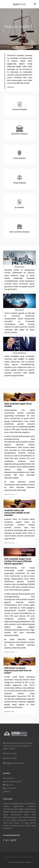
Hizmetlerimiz (9, 778)
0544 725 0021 (11, 758)
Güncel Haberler (28, 395)
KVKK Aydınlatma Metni (12, 782)
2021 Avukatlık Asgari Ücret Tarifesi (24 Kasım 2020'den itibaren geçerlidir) (18, 561)
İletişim (7, 792)
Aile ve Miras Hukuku (20, 232)
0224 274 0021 (11, 753)
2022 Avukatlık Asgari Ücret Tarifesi (18, 405)
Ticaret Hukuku (20, 109)
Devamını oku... (11, 494)
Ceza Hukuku (20, 158)
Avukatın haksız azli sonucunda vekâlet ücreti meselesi (17, 513)
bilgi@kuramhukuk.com (15, 763)
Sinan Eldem (27, 862)
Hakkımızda (8, 785)
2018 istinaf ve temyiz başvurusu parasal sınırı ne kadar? (18, 670)
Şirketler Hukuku (19, 134)
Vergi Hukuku (20, 183)
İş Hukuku (20, 207)
